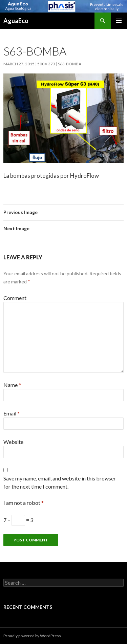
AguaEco (16, 21)
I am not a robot (24, 503)
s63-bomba (70, 64)
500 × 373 (46, 64)
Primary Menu (119, 21)
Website (13, 442)
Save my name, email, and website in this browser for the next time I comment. (60, 482)
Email (12, 413)
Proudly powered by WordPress (32, 636)
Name (12, 385)
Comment (15, 298)
